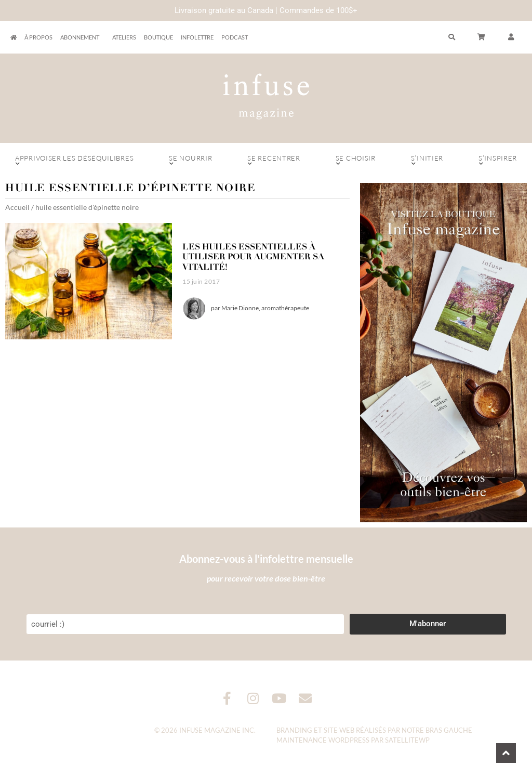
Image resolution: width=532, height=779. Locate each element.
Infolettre (197, 37)
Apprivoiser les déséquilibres (74, 161)
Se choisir (356, 161)
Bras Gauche (449, 730)
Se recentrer (274, 161)
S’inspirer (498, 161)
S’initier (427, 161)
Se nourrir (190, 161)
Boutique (158, 37)
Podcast (235, 37)
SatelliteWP (407, 740)
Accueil (17, 207)
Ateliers (124, 37)
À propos (38, 37)
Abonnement (82, 37)
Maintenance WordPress (323, 740)
